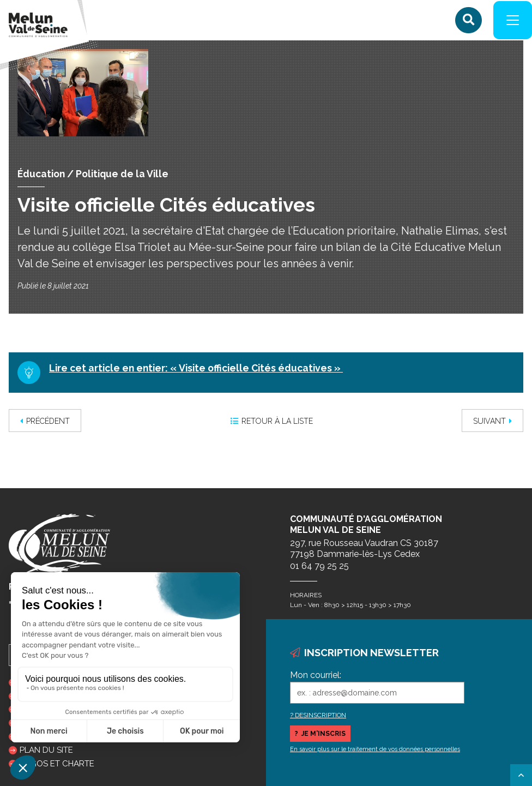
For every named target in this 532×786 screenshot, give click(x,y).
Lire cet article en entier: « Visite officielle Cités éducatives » (196, 371)
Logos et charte (57, 764)
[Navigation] (510, 22)
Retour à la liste (272, 424)
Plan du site (46, 750)
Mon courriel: (316, 675)
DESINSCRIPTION (321, 715)
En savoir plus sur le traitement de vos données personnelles (375, 749)
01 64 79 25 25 (319, 566)
